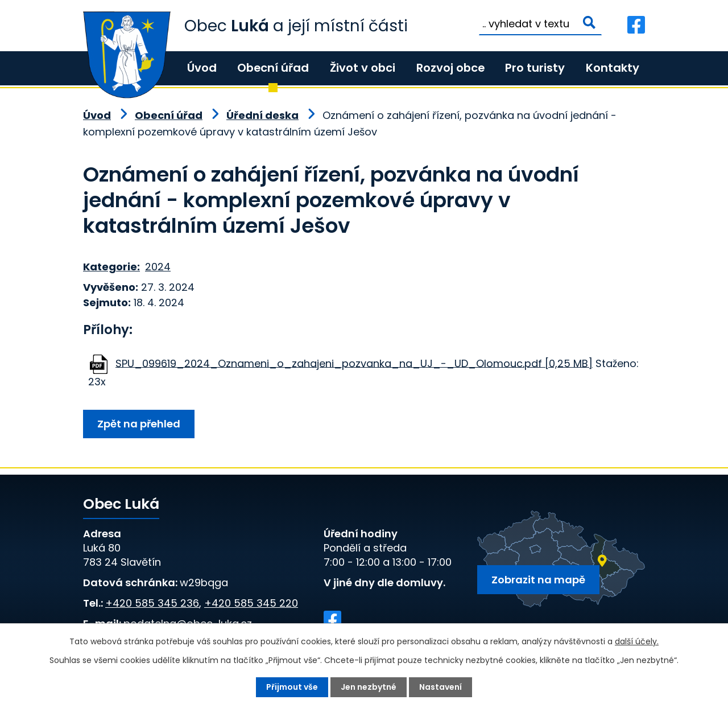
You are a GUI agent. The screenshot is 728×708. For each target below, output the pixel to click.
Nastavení (440, 687)
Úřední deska (262, 115)
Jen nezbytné (369, 687)
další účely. (637, 641)
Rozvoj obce (450, 68)
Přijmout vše (292, 687)
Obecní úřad (273, 68)
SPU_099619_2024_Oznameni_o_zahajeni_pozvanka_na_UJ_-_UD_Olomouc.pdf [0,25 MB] (354, 363)
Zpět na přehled (139, 424)
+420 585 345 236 (152, 603)
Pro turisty (535, 68)
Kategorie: (111, 267)
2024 (158, 267)
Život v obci (363, 68)
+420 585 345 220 (251, 603)
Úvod (202, 68)
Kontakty (613, 68)
